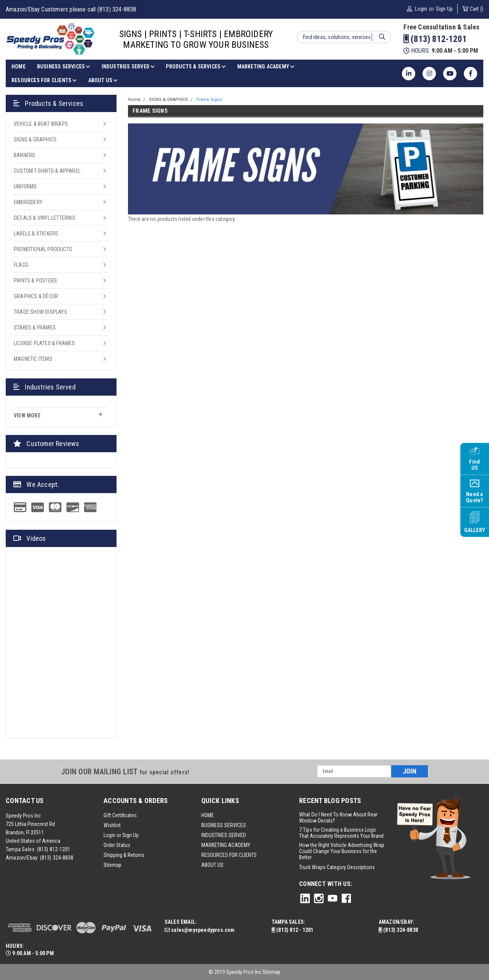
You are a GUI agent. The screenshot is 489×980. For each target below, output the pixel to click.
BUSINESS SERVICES (64, 67)
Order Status (117, 845)
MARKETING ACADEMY (266, 67)
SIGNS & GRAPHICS (35, 140)
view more (58, 415)
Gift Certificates (120, 815)
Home (134, 100)
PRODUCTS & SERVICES (196, 67)
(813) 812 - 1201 (293, 930)
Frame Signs (209, 100)
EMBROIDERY (28, 202)
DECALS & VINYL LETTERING (45, 218)
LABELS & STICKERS (36, 234)
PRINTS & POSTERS (35, 281)
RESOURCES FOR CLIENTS (44, 80)
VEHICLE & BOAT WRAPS (41, 124)
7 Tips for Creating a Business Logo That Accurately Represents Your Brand (341, 833)
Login (421, 9)
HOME (19, 67)
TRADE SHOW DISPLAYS (40, 312)
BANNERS (24, 155)
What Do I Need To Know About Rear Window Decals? (338, 818)
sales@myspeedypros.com (200, 930)
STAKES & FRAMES (35, 328)
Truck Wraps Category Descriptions (337, 867)
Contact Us (25, 801)
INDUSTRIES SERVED (128, 67)
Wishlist (112, 825)
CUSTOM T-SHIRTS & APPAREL (47, 171)
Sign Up (444, 9)
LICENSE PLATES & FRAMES (45, 343)
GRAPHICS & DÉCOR (36, 296)
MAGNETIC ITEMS (33, 359)
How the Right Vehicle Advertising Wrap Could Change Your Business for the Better (342, 851)
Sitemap (113, 865)
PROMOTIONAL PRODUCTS (43, 249)
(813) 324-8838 (57, 858)
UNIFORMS (25, 187)
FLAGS (21, 265)
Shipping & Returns (124, 855)
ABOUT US (103, 80)
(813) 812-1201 (435, 39)
